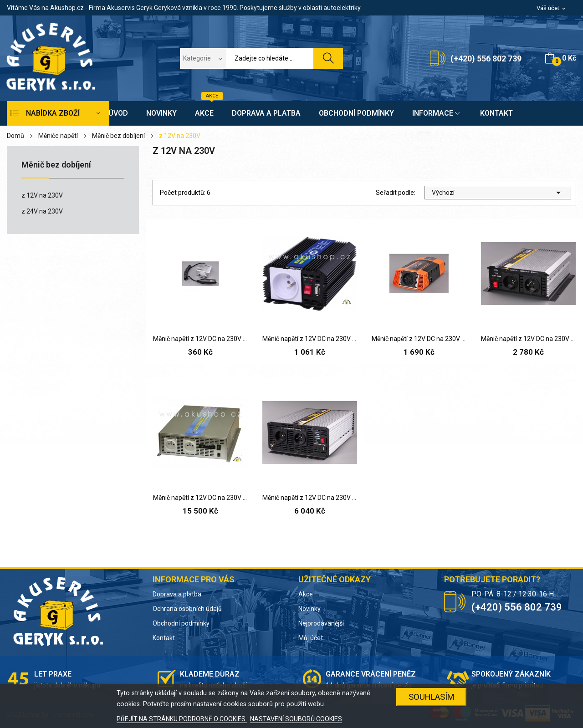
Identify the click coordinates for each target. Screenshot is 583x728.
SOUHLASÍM (432, 697)
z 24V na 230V (42, 211)
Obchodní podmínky (181, 623)
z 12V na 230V (42, 195)
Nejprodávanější (321, 623)
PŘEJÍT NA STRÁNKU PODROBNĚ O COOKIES (182, 719)
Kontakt (164, 638)
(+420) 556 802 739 (486, 59)
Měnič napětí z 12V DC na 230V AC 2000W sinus (200, 498)
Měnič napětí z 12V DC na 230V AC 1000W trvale (528, 339)
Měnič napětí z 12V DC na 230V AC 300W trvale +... (310, 339)
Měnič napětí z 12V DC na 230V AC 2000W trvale (310, 498)
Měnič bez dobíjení (56, 165)
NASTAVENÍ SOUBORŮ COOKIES (296, 719)
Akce (306, 594)
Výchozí (498, 193)
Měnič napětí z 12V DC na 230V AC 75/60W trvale (200, 339)
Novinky (309, 609)
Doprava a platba (177, 594)
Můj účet (311, 638)
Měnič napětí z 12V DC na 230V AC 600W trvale (419, 339)
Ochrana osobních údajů (187, 609)
